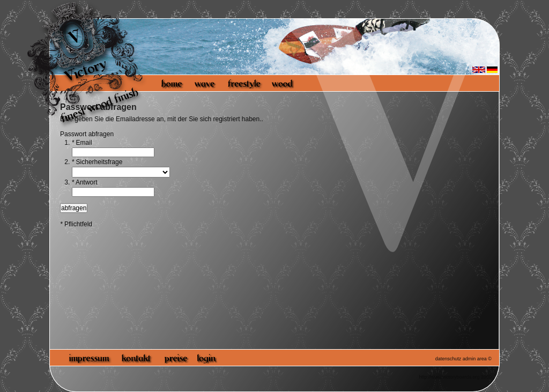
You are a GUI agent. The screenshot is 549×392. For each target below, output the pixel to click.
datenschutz (448, 359)
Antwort (85, 182)
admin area (475, 359)
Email (82, 143)
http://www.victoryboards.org (449, 377)
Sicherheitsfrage (97, 162)
